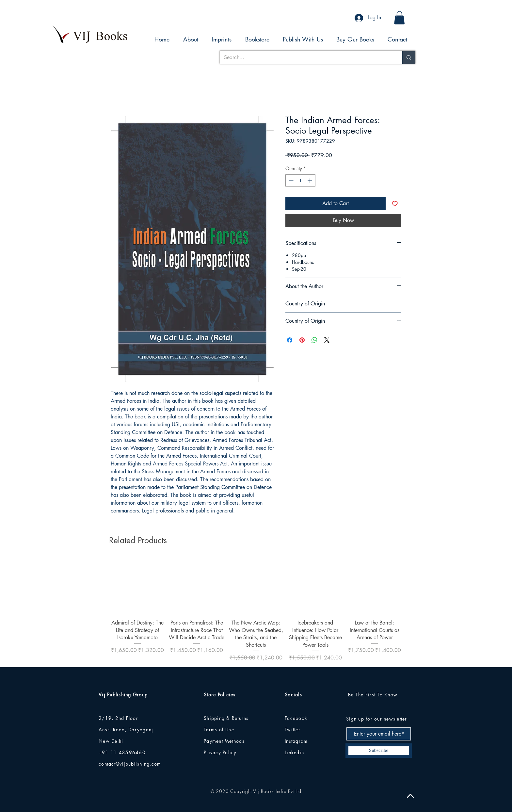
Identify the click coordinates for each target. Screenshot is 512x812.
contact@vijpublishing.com (130, 764)
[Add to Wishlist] (395, 203)
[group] (256, 610)
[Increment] (310, 180)
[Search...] (306, 57)
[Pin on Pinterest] (302, 340)
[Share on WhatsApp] (314, 340)
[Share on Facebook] (290, 340)
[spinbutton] (300, 180)
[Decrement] (290, 180)
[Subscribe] (379, 751)
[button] (399, 18)
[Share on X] (327, 340)
